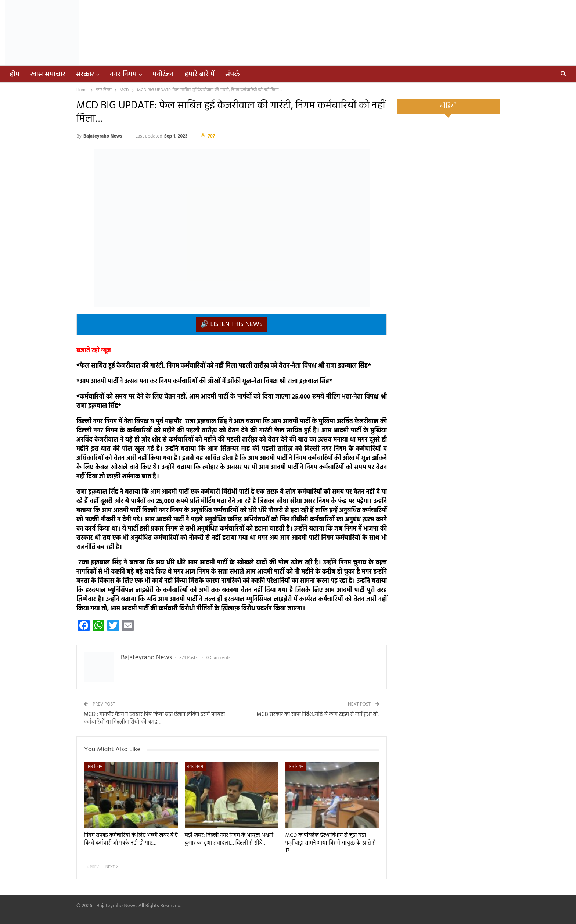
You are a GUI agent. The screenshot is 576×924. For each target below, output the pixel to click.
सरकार (85, 75)
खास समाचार (48, 75)
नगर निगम (123, 75)
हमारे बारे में (199, 75)
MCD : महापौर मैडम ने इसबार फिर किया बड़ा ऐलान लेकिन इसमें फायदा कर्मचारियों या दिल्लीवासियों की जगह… (154, 718)
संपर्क (233, 75)
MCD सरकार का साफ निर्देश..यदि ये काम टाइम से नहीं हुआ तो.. (318, 714)
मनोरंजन (163, 75)
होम (15, 75)
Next (112, 867)
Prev (93, 867)
